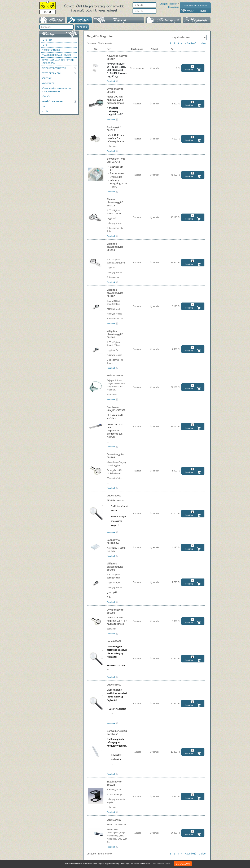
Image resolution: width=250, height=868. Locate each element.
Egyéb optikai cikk (52, 73)
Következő (191, 43)
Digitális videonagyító (54, 68)
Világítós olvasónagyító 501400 (115, 567)
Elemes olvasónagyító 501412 (115, 202)
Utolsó (202, 43)
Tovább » (204, 11)
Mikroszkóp (48, 83)
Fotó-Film (47, 40)
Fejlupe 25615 (115, 376)
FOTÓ (44, 45)
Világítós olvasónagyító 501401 (115, 334)
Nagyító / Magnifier (52, 101)
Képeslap (47, 78)
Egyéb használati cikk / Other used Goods (58, 62)
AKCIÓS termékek (51, 50)
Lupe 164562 (114, 820)
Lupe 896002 (114, 641)
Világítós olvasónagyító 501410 (115, 247)
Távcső (46, 96)
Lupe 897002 (114, 496)
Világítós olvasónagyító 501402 (115, 293)
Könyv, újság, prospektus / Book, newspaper (56, 90)
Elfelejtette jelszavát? (157, 15)
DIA (43, 107)
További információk (161, 864)
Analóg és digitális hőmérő (57, 55)
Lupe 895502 (114, 685)
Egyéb (45, 112)
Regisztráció (174, 15)
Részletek (111, 81)
